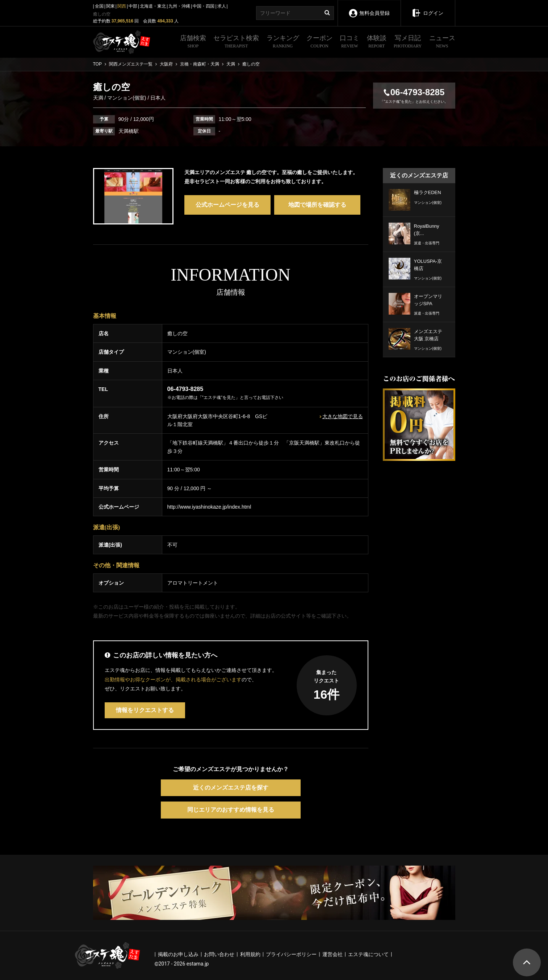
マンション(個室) (127, 98)
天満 (99, 98)
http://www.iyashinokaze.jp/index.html (209, 507)
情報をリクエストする (145, 710)
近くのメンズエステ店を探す (231, 788)
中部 (133, 6)
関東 (110, 6)
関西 (122, 6)
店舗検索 (193, 42)
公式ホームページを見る (227, 205)
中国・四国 (204, 6)
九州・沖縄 (179, 6)
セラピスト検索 (236, 42)
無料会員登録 (369, 8)
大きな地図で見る (343, 416)
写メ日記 (408, 42)
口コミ (350, 42)
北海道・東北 (153, 6)
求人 (222, 6)
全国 (99, 6)
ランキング (283, 42)
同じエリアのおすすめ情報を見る (231, 810)
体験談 (377, 42)
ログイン (428, 8)
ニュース (442, 42)
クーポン (319, 42)
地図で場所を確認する (317, 205)
